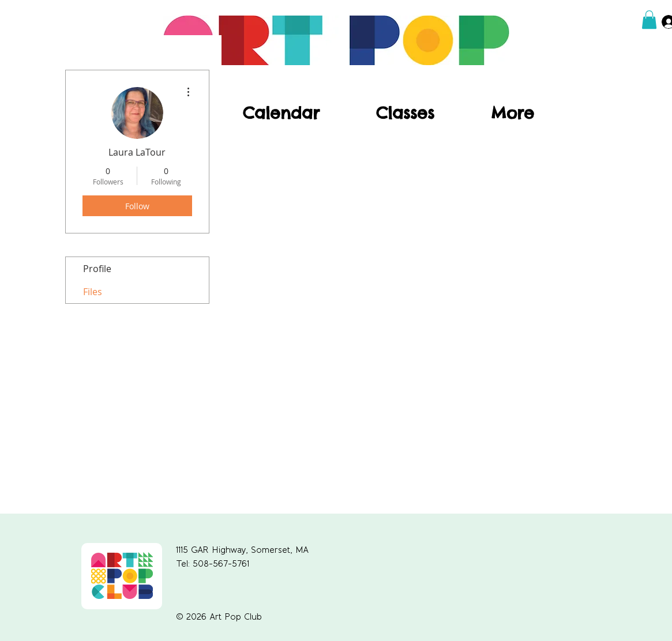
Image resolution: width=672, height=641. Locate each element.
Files (93, 292)
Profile (97, 269)
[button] (649, 20)
